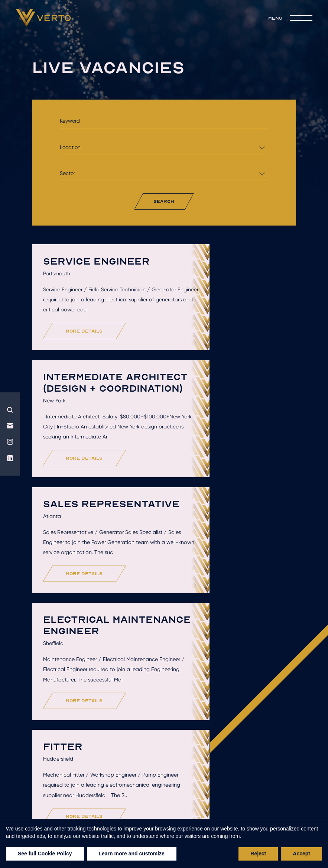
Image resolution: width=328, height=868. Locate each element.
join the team (240, 800)
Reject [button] (258, 854)
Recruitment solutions (103, 800)
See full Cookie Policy (45, 854)
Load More (166, 747)
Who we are (106, 790)
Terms (187, 815)
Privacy (217, 815)
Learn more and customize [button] (132, 854)
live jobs (180, 800)
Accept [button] (301, 854)
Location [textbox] (70, 147)
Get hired (225, 790)
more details (87, 378)
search (164, 201)
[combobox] (164, 147)
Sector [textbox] (67, 173)
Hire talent (167, 790)
